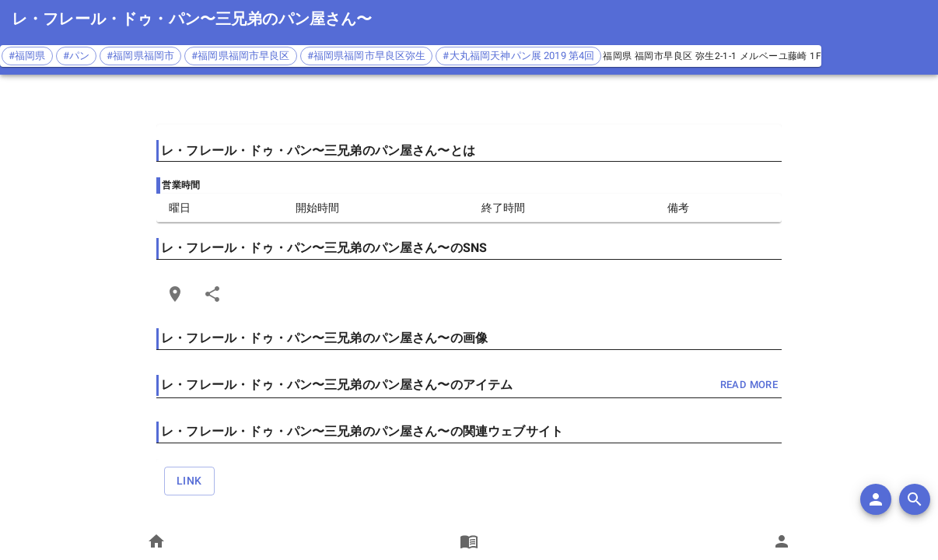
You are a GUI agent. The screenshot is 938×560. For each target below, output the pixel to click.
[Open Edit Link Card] (175, 294)
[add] (876, 499)
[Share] (212, 294)
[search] (915, 499)
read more (749, 385)
